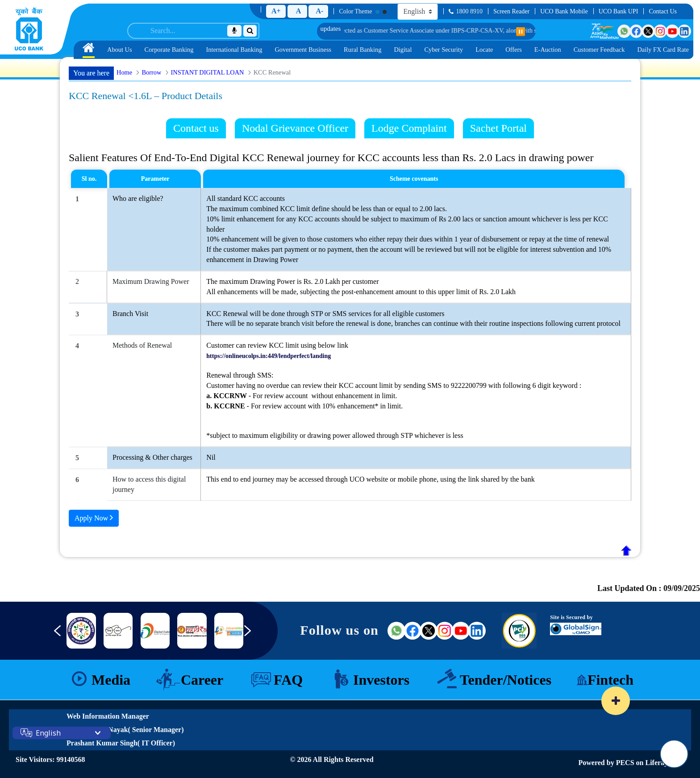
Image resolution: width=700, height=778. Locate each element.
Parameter (155, 179)
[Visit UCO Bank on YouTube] (672, 31)
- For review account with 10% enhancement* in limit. (304, 406)
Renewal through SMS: (240, 375)
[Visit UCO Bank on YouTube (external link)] (461, 631)
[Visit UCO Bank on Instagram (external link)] (445, 631)
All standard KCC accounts (246, 198)
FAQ (288, 680)
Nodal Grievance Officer (295, 128)
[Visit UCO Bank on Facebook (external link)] (412, 631)
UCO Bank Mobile (564, 11)
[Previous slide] (51, 635)
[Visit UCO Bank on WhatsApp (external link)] (396, 631)
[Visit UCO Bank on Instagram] (660, 31)
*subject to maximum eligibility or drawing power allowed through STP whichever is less (335, 435)
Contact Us (663, 11)
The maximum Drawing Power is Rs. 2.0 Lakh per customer (292, 281)
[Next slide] (254, 635)
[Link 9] (192, 631)
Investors (381, 680)
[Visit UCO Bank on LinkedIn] (684, 31)
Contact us (196, 128)
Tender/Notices (506, 680)
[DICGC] (118, 631)
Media (111, 680)
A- (319, 11)
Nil (211, 457)
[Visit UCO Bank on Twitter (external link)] (429, 631)
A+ (276, 11)
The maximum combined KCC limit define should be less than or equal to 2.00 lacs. (327, 209)
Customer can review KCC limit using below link (277, 345)
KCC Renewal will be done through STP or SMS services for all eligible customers (325, 314)
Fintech (610, 680)
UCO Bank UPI (619, 11)
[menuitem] (89, 50)
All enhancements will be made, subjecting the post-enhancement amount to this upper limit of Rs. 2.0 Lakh (361, 292)
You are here (91, 73)
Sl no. (89, 179)
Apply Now (94, 517)
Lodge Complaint (409, 128)
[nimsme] (81, 631)
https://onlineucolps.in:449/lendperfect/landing (269, 356)
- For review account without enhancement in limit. (302, 396)
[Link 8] (155, 631)
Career (202, 680)
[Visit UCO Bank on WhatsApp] (624, 31)
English (48, 733)
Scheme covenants (414, 179)
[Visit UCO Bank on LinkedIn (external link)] (477, 631)
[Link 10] (229, 631)
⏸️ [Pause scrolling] (521, 32)
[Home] (29, 29)
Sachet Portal (498, 128)
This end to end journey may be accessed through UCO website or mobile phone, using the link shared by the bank (370, 479)
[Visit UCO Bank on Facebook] (636, 31)
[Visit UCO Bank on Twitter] (648, 31)
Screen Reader (511, 11)
